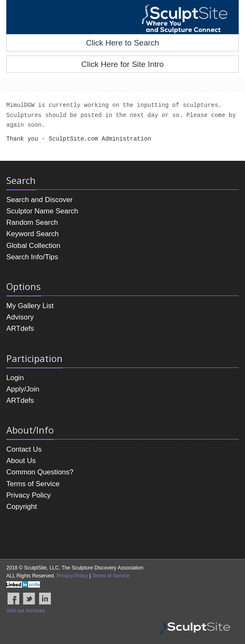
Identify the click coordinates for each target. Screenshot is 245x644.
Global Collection (33, 246)
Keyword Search (33, 234)
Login (15, 378)
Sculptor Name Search (42, 211)
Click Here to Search (122, 43)
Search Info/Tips (32, 257)
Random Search (32, 222)
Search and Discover (40, 200)
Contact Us (24, 449)
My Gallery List (30, 306)
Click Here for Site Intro (122, 64)
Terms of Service (33, 484)
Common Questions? (40, 472)
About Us (21, 461)
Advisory (20, 317)
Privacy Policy (29, 495)
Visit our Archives (26, 611)
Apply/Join (23, 389)
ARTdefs (20, 329)
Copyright (22, 507)
